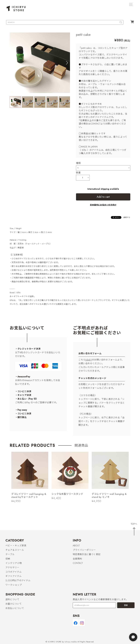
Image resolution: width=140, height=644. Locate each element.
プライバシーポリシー (84, 550)
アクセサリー (12, 567)
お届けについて (14, 604)
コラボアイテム (13, 572)
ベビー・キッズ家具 (16, 546)
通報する (127, 217)
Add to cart (103, 197)
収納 (8, 559)
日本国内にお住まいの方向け (103, 205)
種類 (78, 163)
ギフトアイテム (13, 576)
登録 (126, 605)
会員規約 (77, 559)
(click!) (89, 360)
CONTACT (78, 563)
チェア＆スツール (15, 550)
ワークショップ (14, 585)
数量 (78, 173)
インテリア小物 (14, 563)
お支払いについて (15, 608)
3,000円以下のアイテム (18, 581)
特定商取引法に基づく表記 (87, 554)
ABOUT (76, 546)
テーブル (10, 554)
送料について (12, 600)
